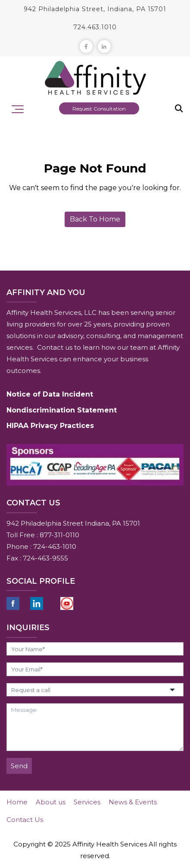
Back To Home (95, 219)
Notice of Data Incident (50, 394)
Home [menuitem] (17, 802)
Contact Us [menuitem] (25, 820)
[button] (95, 690)
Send (19, 766)
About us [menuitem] (51, 802)
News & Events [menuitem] (133, 802)
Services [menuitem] (87, 802)
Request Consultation (99, 109)
